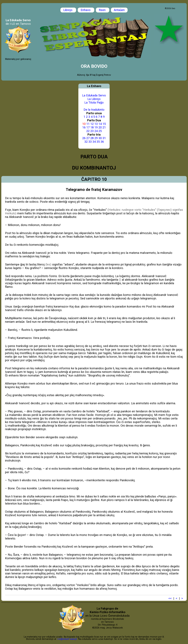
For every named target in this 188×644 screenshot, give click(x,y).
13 (96, 124)
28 (92, 138)
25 (100, 131)
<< (170, 598)
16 (84, 127)
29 (96, 138)
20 (100, 127)
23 (92, 131)
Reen (103, 10)
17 (88, 127)
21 (104, 127)
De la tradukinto (94, 110)
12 (92, 124)
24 (96, 131)
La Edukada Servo (94, 95)
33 (90, 142)
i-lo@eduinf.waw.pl (67, 639)
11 (88, 124)
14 (100, 124)
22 (88, 131)
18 (92, 127)
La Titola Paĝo (94, 103)
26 (84, 138)
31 (104, 138)
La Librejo (94, 99)
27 (88, 138)
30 (100, 138)
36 (102, 142)
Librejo (68, 10)
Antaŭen (119, 10)
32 (86, 142)
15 (104, 124)
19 (96, 127)
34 (94, 142)
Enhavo (86, 10)
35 (98, 142)
